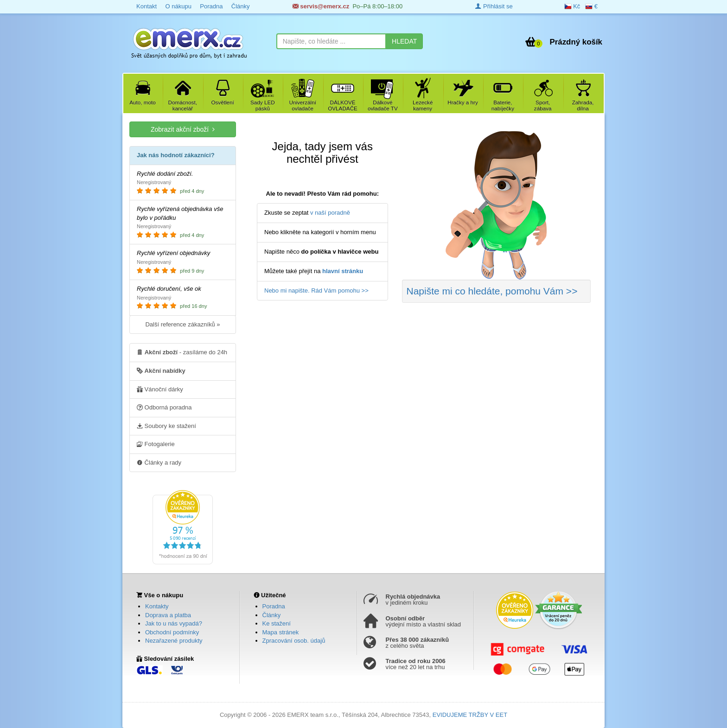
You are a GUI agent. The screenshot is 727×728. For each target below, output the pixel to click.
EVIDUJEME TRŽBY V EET (470, 715)
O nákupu (178, 6)
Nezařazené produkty (174, 641)
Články (241, 6)
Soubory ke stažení (166, 426)
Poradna (211, 6)
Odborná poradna (164, 407)
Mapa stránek (281, 632)
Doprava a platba (168, 615)
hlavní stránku (343, 271)
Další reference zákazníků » (182, 324)
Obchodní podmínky (172, 632)
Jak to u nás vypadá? (174, 623)
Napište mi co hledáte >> (492, 291)
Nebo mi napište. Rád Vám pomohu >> (316, 291)
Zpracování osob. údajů (294, 641)
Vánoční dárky (160, 389)
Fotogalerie (156, 444)
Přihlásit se (494, 6)
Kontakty (157, 606)
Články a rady (159, 462)
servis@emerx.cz (321, 6)
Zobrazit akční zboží (183, 129)
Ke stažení (277, 623)
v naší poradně (330, 213)
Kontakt (147, 6)
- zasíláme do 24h (182, 352)
